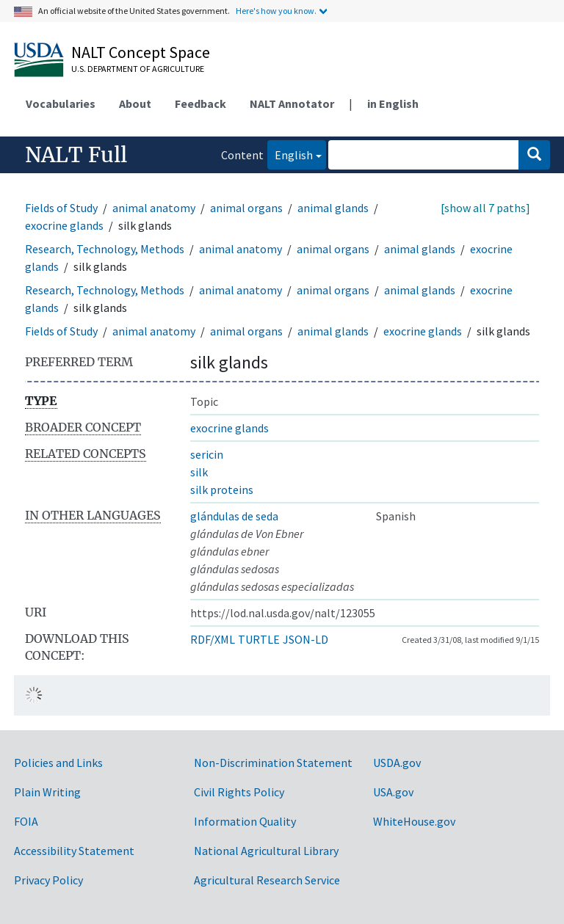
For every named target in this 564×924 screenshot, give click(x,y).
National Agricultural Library (266, 851)
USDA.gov (397, 763)
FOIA (26, 821)
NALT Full (76, 155)
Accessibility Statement (74, 851)
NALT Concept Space (141, 52)
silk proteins (222, 490)
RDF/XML (213, 639)
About (135, 103)
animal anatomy (154, 208)
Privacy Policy (48, 880)
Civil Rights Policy (239, 792)
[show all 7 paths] (485, 208)
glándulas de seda (234, 516)
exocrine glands (64, 225)
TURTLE (259, 639)
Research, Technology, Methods (105, 249)
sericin (207, 454)
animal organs (246, 208)
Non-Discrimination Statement (273, 763)
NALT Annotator (292, 103)
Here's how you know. (276, 11)
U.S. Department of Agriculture (138, 69)
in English (393, 103)
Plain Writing (47, 792)
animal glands (333, 208)
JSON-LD (305, 639)
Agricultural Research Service (267, 880)
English (290, 154)
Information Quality (245, 821)
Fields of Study (61, 208)
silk (199, 472)
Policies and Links (58, 763)
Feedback (200, 103)
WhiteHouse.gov (414, 821)
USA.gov (393, 792)
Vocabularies (61, 103)
